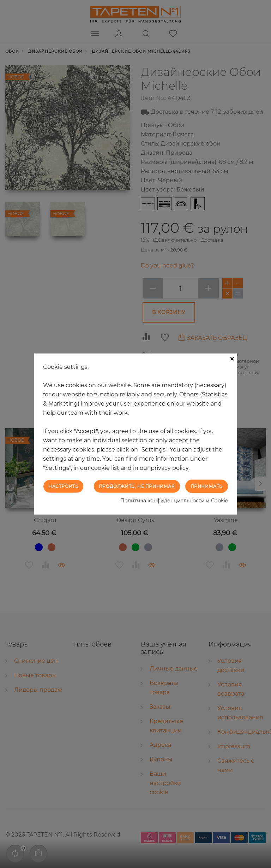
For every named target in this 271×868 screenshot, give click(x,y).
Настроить (63, 486)
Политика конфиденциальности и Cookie (174, 501)
